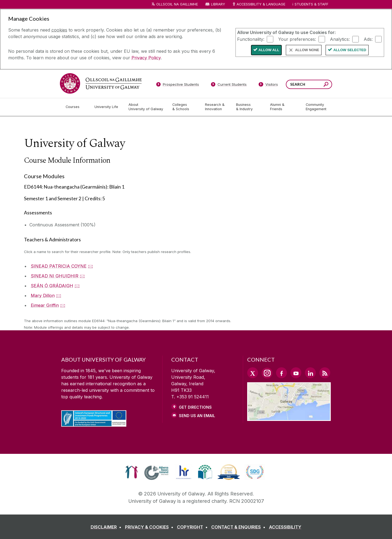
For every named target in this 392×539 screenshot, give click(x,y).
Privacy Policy (146, 58)
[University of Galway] (101, 83)
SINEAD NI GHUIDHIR (55, 276)
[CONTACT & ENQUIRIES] (239, 527)
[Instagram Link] (267, 373)
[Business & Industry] (249, 107)
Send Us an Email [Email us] (197, 416)
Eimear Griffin (45, 305)
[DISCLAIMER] (107, 527)
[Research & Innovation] (216, 107)
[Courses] (76, 107)
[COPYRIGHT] (193, 527)
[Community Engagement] (316, 107)
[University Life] (107, 107)
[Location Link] (289, 418)
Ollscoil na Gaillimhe (177, 4)
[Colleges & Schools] (184, 107)
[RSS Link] (325, 373)
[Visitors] (268, 85)
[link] (132, 472)
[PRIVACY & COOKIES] (150, 527)
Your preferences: (297, 39)
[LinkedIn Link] (310, 373)
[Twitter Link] (253, 373)
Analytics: (340, 39)
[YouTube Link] (296, 373)
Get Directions (195, 407)
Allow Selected (350, 50)
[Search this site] (326, 85)
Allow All (269, 50)
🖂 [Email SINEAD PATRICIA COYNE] (91, 266)
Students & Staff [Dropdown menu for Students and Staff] (311, 4)
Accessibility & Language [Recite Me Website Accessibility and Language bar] (259, 4)
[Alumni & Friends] (284, 107)
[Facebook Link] (281, 373)
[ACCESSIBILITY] (285, 527)
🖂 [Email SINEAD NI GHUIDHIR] (82, 276)
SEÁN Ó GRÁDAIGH (52, 286)
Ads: (368, 39)
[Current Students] (229, 85)
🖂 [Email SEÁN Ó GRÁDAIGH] (77, 286)
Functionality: (251, 39)
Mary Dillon (43, 295)
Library (218, 4)
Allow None (307, 50)
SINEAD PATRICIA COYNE (59, 266)
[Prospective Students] (177, 85)
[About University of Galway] (146, 107)
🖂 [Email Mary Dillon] (59, 295)
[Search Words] (309, 84)
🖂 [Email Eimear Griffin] (63, 305)
